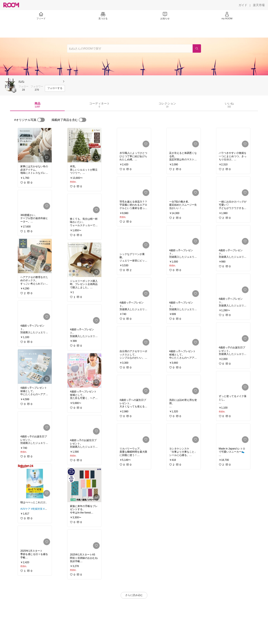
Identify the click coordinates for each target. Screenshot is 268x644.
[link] (35, 145)
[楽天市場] (259, 5)
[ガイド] (243, 5)
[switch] (41, 120)
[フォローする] (55, 88)
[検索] (197, 48)
